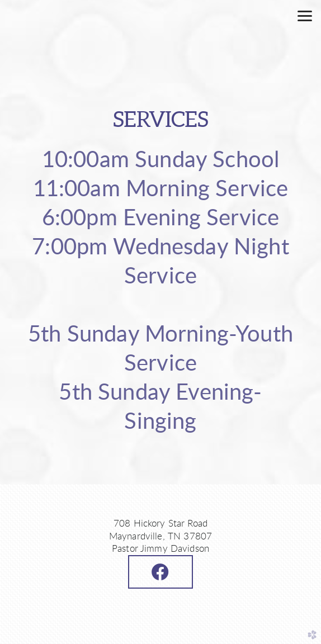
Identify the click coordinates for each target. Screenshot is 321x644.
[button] (160, 572)
